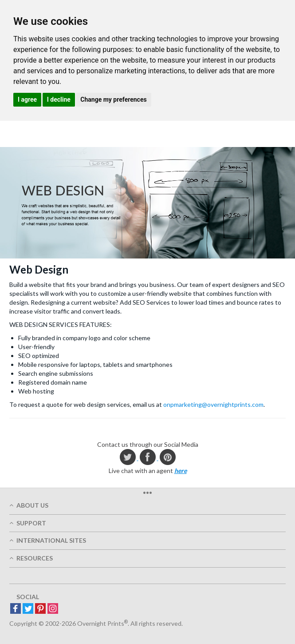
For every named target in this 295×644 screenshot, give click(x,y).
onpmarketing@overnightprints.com (213, 404)
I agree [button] (27, 99)
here (181, 471)
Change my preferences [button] (113, 99)
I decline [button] (59, 99)
